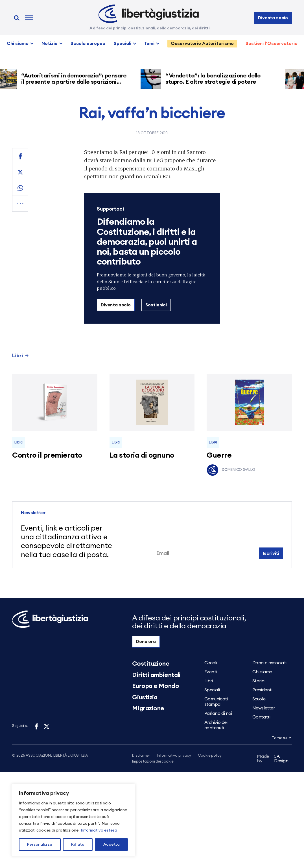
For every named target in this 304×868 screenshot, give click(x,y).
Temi (149, 44)
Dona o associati (269, 663)
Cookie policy (210, 756)
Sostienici (156, 305)
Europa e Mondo (156, 686)
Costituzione (151, 664)
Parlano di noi (218, 713)
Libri (21, 356)
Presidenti (262, 690)
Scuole (259, 699)
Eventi (211, 672)
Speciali (123, 44)
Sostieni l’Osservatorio (272, 44)
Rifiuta (78, 845)
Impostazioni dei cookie (153, 762)
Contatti (261, 717)
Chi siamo (18, 44)
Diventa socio (273, 18)
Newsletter (264, 708)
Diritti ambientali (156, 675)
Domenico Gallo (231, 470)
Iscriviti (271, 553)
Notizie (50, 44)
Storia (258, 681)
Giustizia (145, 697)
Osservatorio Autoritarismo (202, 44)
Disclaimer (141, 756)
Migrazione (148, 708)
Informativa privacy (174, 756)
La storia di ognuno (142, 455)
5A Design (273, 759)
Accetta (111, 845)
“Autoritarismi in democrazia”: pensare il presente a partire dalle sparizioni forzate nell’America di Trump (76, 82)
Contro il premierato (47, 455)
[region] (73, 820)
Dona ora (146, 642)
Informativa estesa (99, 830)
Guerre (219, 455)
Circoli (211, 663)
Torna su (282, 738)
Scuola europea (88, 44)
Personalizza (40, 845)
